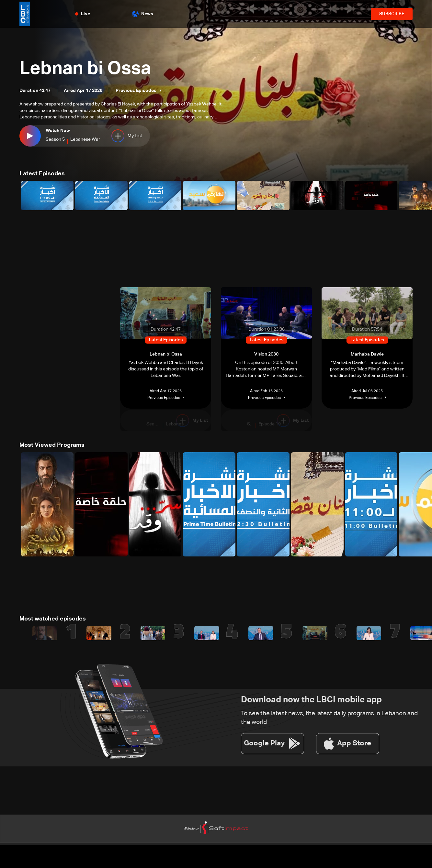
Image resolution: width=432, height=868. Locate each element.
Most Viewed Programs (52, 445)
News (143, 14)
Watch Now (58, 131)
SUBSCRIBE (392, 14)
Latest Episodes (42, 174)
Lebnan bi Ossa (85, 69)
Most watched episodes (53, 619)
